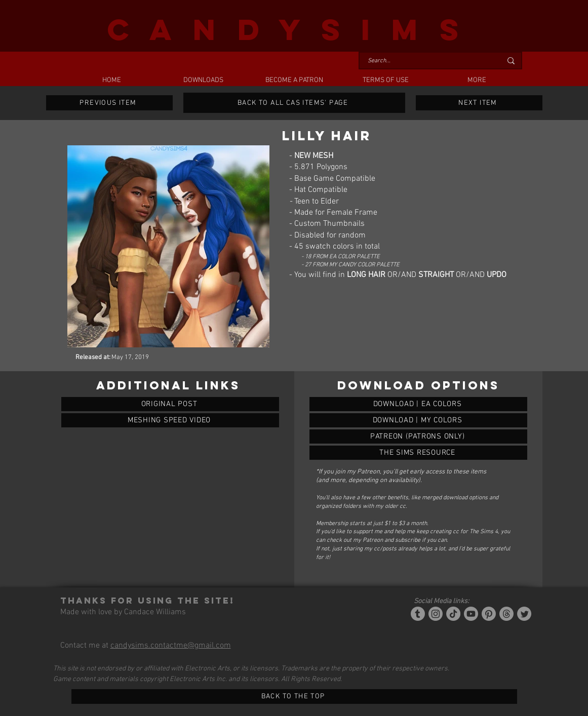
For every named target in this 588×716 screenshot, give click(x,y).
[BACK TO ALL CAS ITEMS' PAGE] (294, 103)
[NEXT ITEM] (479, 103)
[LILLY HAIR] (418, 404)
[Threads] (506, 614)
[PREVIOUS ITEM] (109, 103)
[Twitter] (524, 614)
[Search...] (427, 61)
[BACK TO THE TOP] (294, 697)
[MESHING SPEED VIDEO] (170, 420)
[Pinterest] (489, 614)
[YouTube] (471, 614)
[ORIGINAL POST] (170, 404)
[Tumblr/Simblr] (418, 614)
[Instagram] (436, 614)
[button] (203, 81)
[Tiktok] (453, 614)
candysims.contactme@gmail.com (171, 646)
